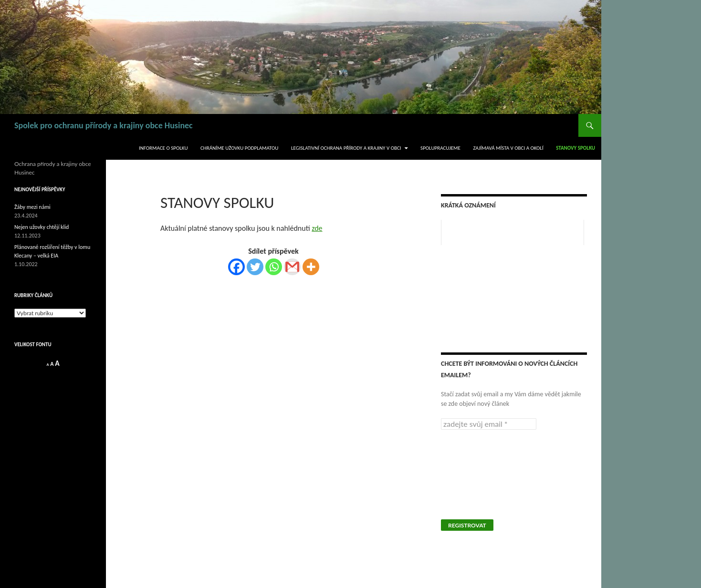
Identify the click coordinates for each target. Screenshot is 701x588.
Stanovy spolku (575, 148)
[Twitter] (255, 267)
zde (317, 228)
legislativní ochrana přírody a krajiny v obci (346, 148)
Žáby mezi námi (32, 207)
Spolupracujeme (440, 148)
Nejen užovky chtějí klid (42, 227)
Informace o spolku (163, 148)
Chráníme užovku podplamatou (239, 148)
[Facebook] (236, 267)
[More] (311, 267)
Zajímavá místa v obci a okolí (508, 148)
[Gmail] (292, 267)
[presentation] (480, 474)
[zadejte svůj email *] (489, 424)
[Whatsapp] (274, 267)
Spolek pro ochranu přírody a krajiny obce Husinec (104, 125)
